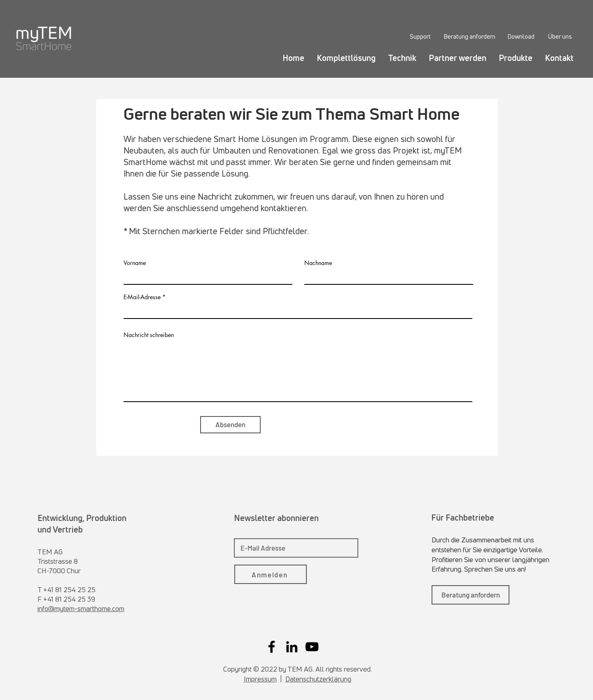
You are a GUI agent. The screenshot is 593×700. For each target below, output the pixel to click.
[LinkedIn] (292, 647)
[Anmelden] (271, 574)
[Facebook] (272, 647)
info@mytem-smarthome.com (81, 608)
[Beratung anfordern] (469, 36)
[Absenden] (230, 425)
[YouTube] (312, 647)
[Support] (420, 36)
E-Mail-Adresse (142, 297)
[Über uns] (560, 36)
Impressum (260, 679)
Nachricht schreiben (149, 335)
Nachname (318, 263)
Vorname (135, 263)
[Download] (521, 36)
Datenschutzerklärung (318, 679)
